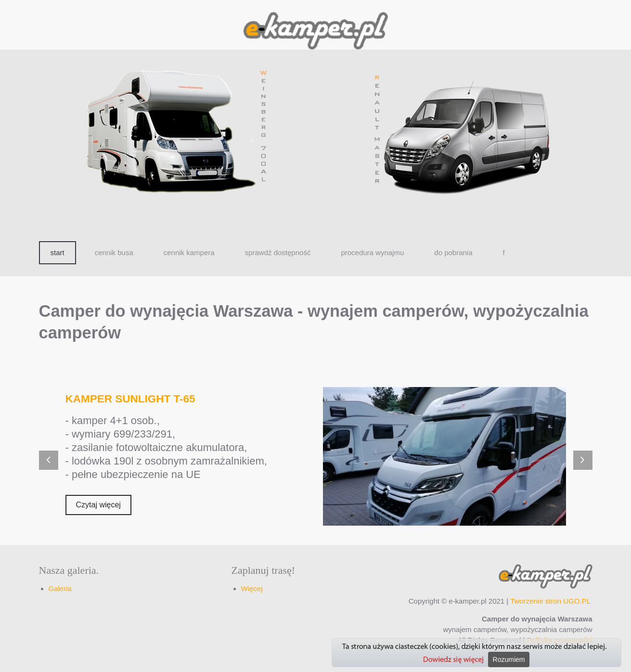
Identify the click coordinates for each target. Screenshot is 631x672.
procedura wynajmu (372, 252)
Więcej (252, 588)
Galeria (60, 588)
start (58, 252)
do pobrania (453, 252)
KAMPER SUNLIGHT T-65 (130, 399)
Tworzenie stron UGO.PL (550, 601)
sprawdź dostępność (278, 252)
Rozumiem (509, 659)
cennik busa (114, 252)
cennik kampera (189, 252)
